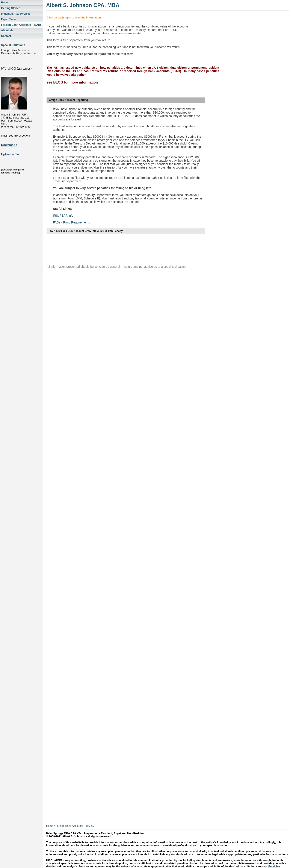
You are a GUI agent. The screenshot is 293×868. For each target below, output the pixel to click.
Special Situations (13, 45)
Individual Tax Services (16, 14)
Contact (6, 36)
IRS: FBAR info (63, 216)
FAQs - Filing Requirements (71, 222)
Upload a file (10, 154)
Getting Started (11, 8)
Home (5, 3)
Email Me (274, 866)
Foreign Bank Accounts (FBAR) (21, 25)
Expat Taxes (9, 19)
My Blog (8, 68)
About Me (7, 30)
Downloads (9, 145)
